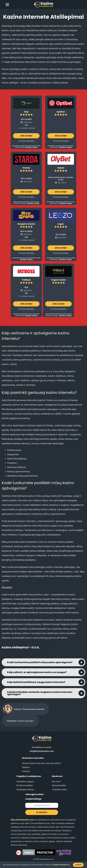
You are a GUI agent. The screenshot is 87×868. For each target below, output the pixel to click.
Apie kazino (26, 136)
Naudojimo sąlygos (25, 782)
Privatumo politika (25, 785)
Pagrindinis (12, 721)
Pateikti (42, 812)
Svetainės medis (59, 790)
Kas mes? (56, 782)
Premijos (26, 771)
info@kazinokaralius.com (42, 751)
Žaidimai (26, 767)
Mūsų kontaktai (59, 785)
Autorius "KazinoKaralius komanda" (29, 709)
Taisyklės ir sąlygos (31, 147)
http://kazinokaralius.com (22, 820)
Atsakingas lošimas (25, 790)
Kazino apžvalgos (27, 141)
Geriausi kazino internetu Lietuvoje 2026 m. (42, 763)
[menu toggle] (7, 5)
